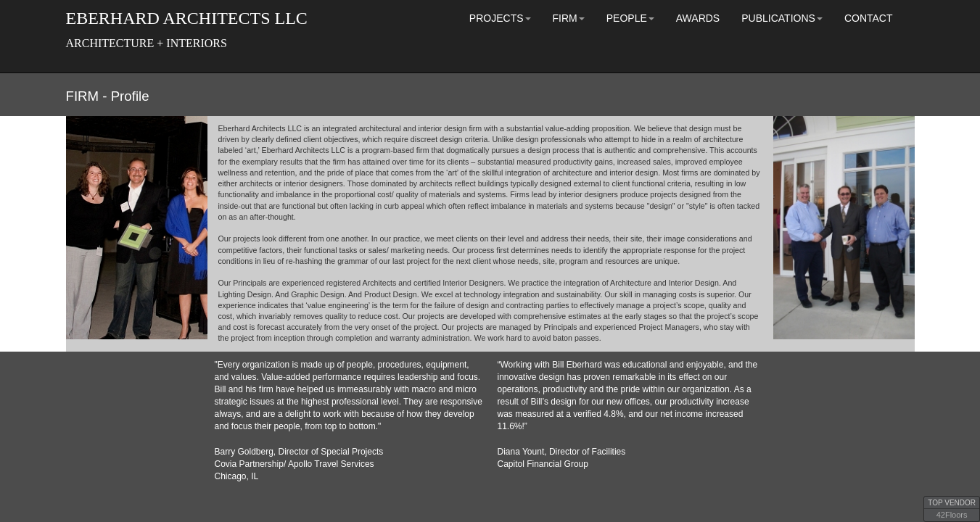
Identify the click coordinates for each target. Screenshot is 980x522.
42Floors (952, 515)
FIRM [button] (569, 18)
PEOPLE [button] (630, 18)
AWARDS (698, 18)
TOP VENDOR (952, 503)
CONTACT (869, 18)
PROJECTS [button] (500, 18)
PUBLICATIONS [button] (782, 18)
